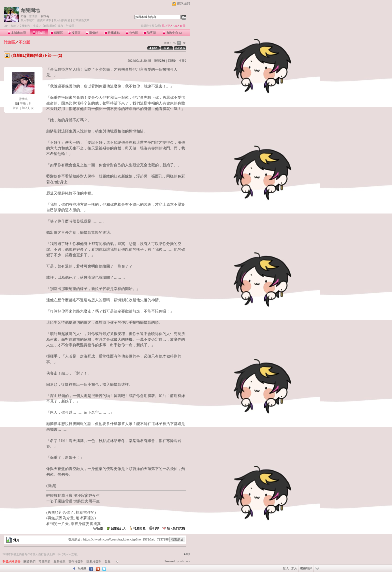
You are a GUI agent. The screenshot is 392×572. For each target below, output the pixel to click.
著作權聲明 (76, 561)
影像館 (92, 33)
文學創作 (25, 26)
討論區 (39, 33)
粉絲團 (82, 568)
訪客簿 (150, 33)
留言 (16, 108)
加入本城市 (28, 20)
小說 (36, 26)
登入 (286, 568)
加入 (294, 568)
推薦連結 (112, 33)
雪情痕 (33, 16)
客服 (107, 561)
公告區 (132, 33)
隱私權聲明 (94, 561)
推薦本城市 (44, 20)
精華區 (57, 33)
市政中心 (172, 33)
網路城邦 (183, 4)
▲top (187, 554)
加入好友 (28, 108)
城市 (14, 26)
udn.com (185, 561)
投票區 (74, 33)
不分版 (24, 42)
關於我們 (29, 561)
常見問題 (44, 561)
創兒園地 (30, 10)
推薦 (182, 61)
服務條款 (59, 561)
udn (6, 26)
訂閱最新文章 (81, 20)
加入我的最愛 (62, 20)
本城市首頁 (17, 33)
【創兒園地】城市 (52, 26)
